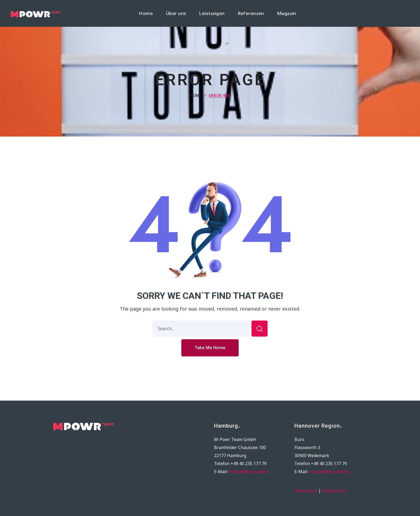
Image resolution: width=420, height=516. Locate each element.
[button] (210, 348)
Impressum (306, 491)
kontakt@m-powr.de (249, 472)
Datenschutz (335, 491)
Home (196, 96)
